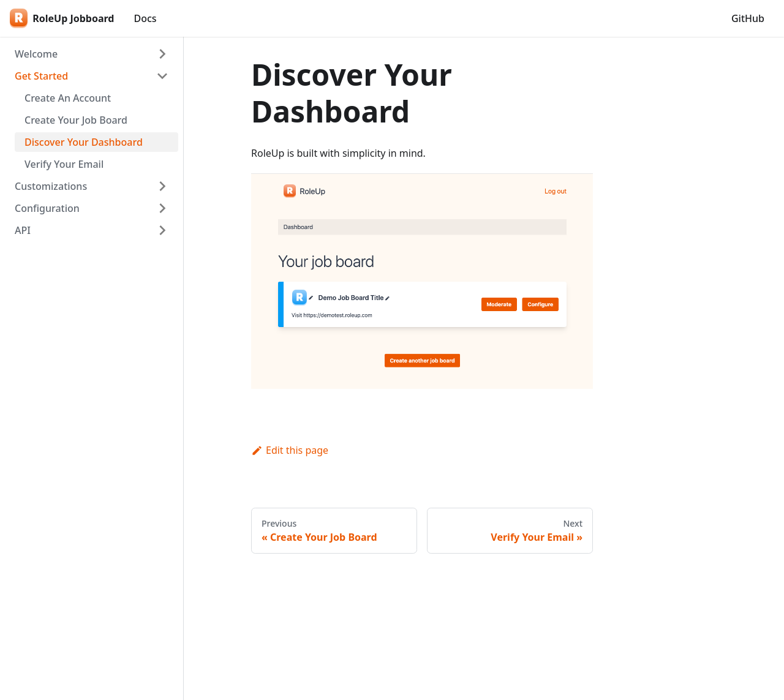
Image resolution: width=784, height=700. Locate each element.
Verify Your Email (64, 164)
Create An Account (68, 98)
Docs (145, 18)
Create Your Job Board (76, 120)
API (23, 230)
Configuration (47, 208)
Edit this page (290, 450)
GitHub (748, 18)
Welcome (36, 54)
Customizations (51, 186)
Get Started (41, 76)
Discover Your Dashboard (84, 142)
